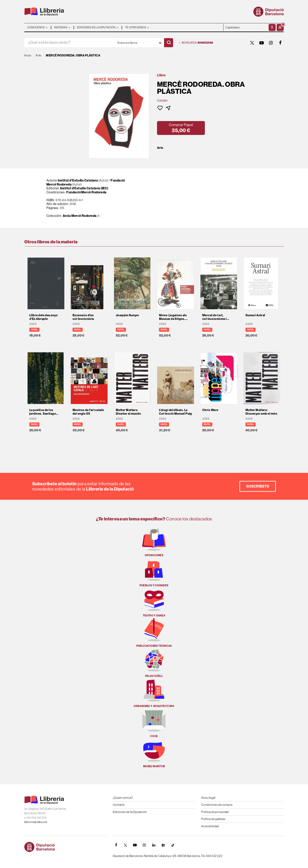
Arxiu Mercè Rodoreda (80, 216)
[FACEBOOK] (280, 43)
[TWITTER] (252, 43)
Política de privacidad (215, 812)
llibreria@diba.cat (36, 822)
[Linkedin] (154, 845)
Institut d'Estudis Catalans (78, 180)
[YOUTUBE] (262, 43)
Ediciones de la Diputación (130, 812)
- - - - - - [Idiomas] (246, 27)
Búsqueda (196, 43)
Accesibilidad (210, 826)
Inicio (28, 55)
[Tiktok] (173, 845)
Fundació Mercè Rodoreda (86, 192)
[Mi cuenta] (272, 27)
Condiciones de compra (217, 805)
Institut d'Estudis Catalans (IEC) (84, 188)
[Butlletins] (163, 845)
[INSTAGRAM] (271, 43)
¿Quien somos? (123, 798)
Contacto (119, 805)
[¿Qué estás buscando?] (69, 43)
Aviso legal (208, 798)
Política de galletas (213, 819)
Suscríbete (258, 486)
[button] (280, 27)
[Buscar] (169, 43)
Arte (160, 148)
